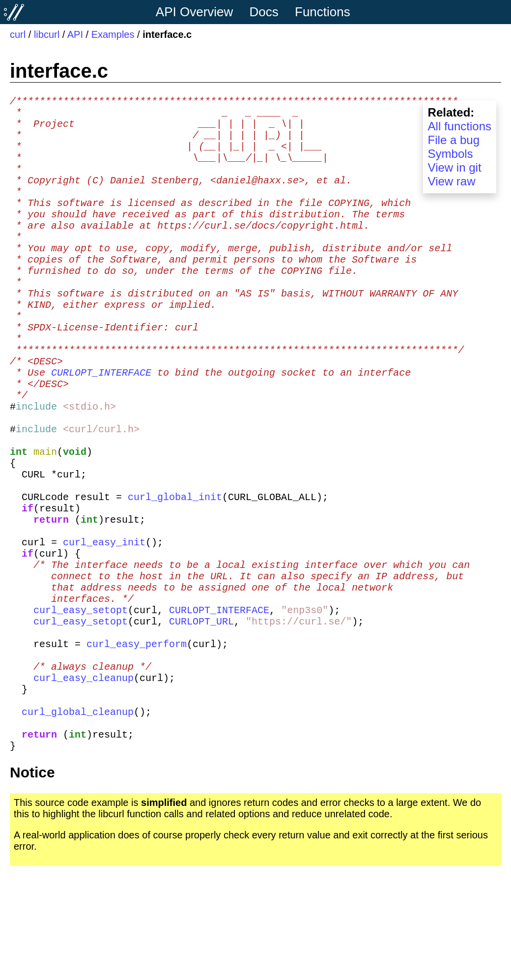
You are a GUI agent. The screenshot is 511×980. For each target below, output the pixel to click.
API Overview (195, 12)
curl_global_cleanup (78, 819)
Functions (323, 12)
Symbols (451, 154)
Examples (113, 34)
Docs (264, 12)
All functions (460, 126)
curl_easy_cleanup (84, 780)
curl (18, 34)
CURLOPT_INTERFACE (101, 421)
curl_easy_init (104, 620)
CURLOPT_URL (201, 713)
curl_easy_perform (137, 740)
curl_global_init (175, 567)
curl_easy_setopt (81, 700)
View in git (455, 167)
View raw (452, 181)
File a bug (454, 140)
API (75, 34)
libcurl (47, 34)
